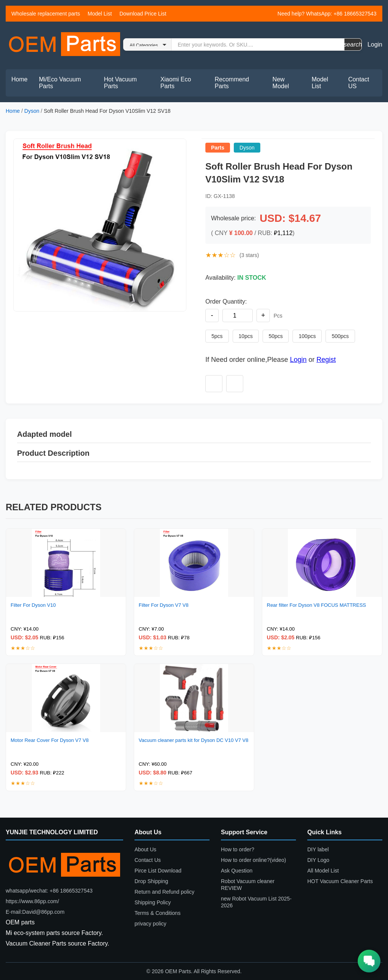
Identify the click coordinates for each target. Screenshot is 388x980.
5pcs (217, 336)
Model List (100, 14)
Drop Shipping (151, 881)
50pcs (276, 336)
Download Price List (143, 14)
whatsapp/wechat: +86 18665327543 (49, 891)
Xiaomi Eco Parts (176, 83)
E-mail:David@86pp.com (35, 912)
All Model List (323, 871)
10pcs (246, 336)
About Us (145, 849)
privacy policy (150, 924)
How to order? (238, 849)
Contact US (359, 83)
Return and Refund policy (164, 892)
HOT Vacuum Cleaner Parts (340, 881)
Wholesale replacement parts (46, 14)
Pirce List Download (158, 871)
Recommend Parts (232, 83)
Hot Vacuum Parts (120, 83)
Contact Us (148, 860)
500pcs (340, 336)
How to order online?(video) (253, 860)
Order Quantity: (226, 301)
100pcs (307, 336)
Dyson (32, 111)
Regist (326, 360)
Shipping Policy (153, 902)
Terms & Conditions (157, 913)
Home (20, 79)
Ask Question (237, 871)
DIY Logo (318, 860)
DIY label (318, 849)
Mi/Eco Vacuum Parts (60, 83)
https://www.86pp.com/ (32, 901)
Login (375, 44)
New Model (281, 83)
